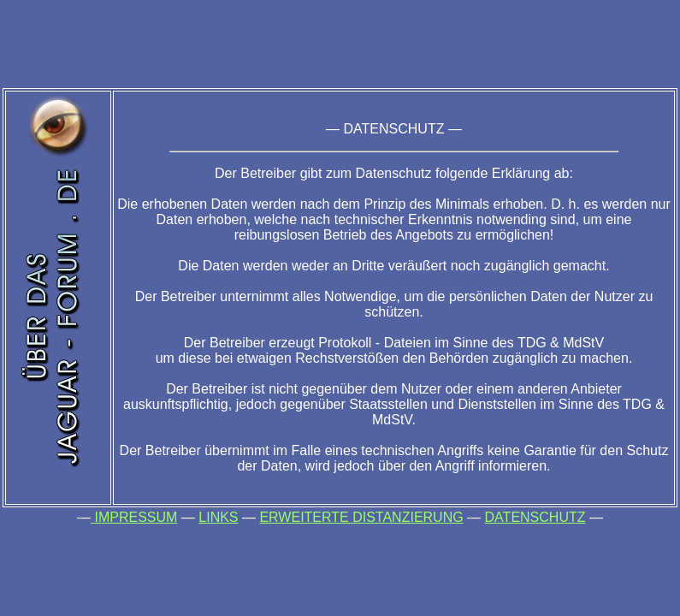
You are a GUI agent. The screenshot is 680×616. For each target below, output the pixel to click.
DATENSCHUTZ (535, 517)
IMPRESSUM (134, 517)
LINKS (218, 517)
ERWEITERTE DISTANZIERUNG (361, 517)
